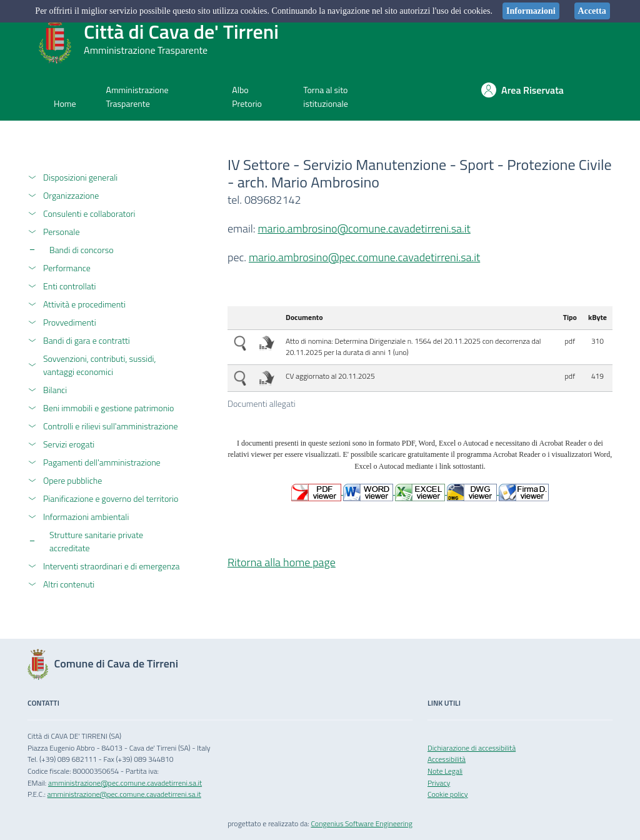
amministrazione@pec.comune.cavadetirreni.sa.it (125, 783)
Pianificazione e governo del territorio (111, 498)
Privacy (439, 783)
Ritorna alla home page (282, 562)
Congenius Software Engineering (361, 823)
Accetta (592, 11)
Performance (67, 268)
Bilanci (55, 390)
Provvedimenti (70, 322)
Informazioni (531, 11)
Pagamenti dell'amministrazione (102, 462)
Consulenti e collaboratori (89, 213)
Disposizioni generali (80, 177)
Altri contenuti (69, 584)
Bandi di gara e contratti (87, 340)
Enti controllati (70, 286)
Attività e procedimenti (84, 304)
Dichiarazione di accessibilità (472, 748)
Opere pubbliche (72, 480)
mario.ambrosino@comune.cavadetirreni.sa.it (364, 228)
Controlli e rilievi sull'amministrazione (111, 426)
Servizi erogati (69, 444)
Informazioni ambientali (86, 517)
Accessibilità (447, 759)
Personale (62, 232)
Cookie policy (448, 794)
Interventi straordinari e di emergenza (112, 566)
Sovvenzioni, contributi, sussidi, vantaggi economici (99, 365)
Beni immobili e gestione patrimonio (108, 408)
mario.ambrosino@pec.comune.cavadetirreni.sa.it (364, 257)
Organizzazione (71, 195)
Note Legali (445, 771)
